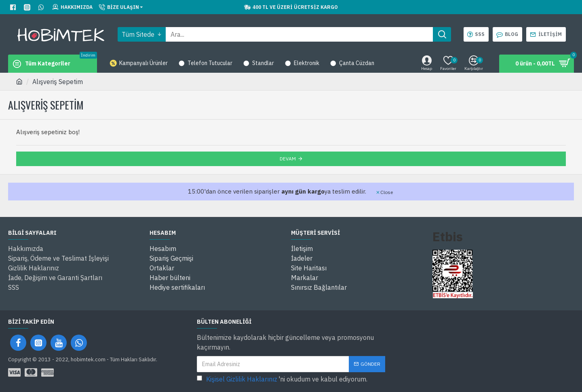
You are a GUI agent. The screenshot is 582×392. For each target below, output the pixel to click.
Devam (288, 159)
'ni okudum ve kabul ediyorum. (282, 379)
